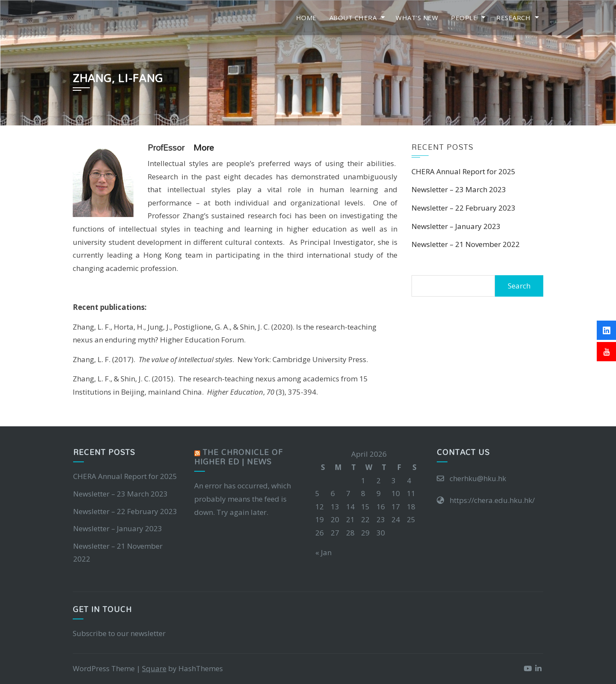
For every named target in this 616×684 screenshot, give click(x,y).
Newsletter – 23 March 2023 (459, 189)
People (464, 18)
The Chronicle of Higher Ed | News (238, 457)
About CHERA (353, 18)
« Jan (323, 552)
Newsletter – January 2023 (456, 226)
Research (513, 18)
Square (154, 668)
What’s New (417, 18)
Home (306, 18)
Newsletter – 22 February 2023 (463, 208)
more (204, 147)
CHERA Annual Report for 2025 (463, 171)
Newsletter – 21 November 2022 (466, 244)
